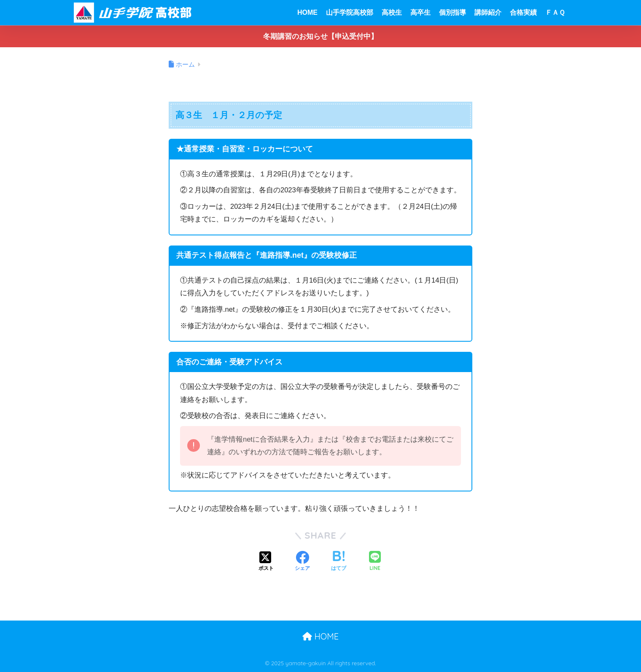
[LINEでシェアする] (375, 562)
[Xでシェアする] (266, 562)
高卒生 (420, 12)
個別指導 (452, 12)
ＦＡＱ (555, 12)
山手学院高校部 (350, 12)
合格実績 (523, 12)
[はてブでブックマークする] (339, 562)
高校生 (392, 12)
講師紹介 (488, 12)
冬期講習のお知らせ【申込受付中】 (320, 36)
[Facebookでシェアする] (302, 562)
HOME (307, 12)
